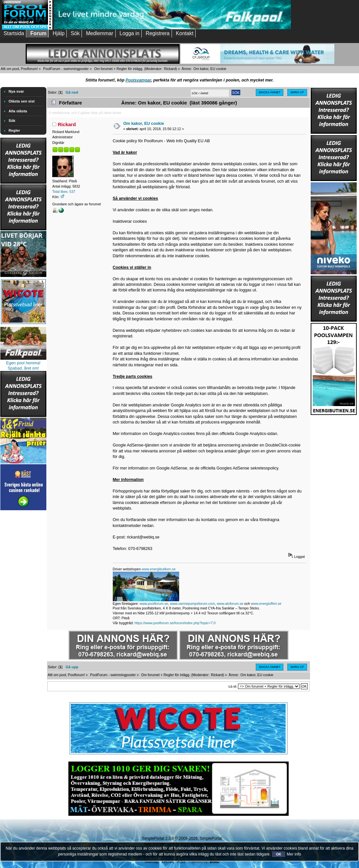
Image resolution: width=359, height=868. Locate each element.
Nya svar (16, 91)
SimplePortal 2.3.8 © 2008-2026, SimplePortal (182, 838)
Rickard (170, 69)
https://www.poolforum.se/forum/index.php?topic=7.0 (175, 623)
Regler (14, 130)
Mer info (294, 854)
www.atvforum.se (230, 604)
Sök (12, 121)
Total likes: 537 (64, 192)
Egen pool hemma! (24, 363)
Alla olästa (18, 111)
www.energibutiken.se (159, 569)
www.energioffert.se (266, 604)
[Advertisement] (23, 610)
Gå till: (233, 686)
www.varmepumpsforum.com (192, 604)
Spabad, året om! (23, 368)
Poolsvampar (138, 80)
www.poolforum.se (154, 604)
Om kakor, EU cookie (144, 124)
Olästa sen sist (22, 101)
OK (279, 854)
